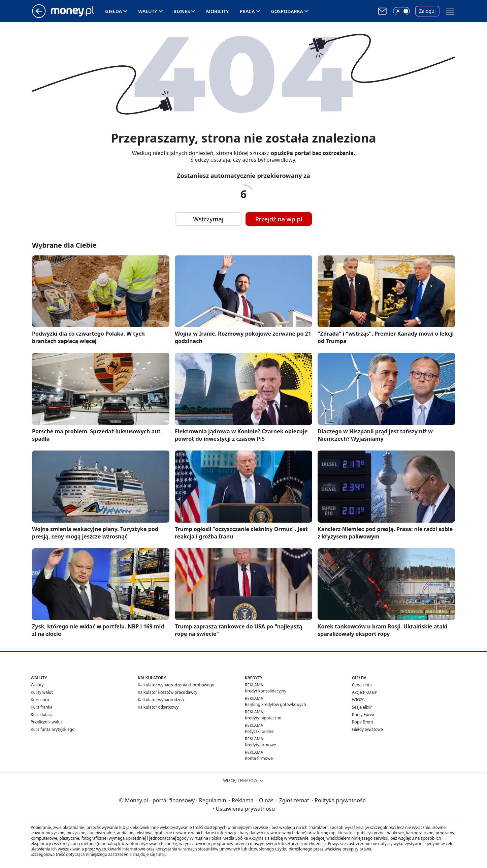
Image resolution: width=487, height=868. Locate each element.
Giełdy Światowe (367, 729)
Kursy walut (42, 692)
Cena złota (362, 685)
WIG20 (358, 700)
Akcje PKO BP (365, 692)
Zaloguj (428, 11)
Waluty (148, 11)
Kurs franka (42, 707)
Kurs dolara (42, 715)
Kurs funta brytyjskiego (53, 729)
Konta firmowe (259, 758)
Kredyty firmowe (261, 745)
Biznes (182, 11)
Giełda (113, 11)
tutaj (160, 854)
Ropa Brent (363, 722)
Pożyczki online (259, 731)
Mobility (218, 11)
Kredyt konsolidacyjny (266, 691)
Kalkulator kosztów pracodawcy (168, 692)
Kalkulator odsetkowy (158, 707)
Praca (247, 11)
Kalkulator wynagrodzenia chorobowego (176, 685)
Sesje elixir (362, 707)
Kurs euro (40, 700)
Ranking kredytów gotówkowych (275, 704)
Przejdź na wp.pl (279, 219)
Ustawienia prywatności (244, 809)
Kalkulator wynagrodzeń (161, 700)
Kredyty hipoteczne (263, 718)
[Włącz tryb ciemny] (401, 11)
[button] (450, 11)
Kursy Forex (363, 715)
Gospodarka (287, 11)
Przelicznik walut (46, 722)
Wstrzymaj (208, 219)
